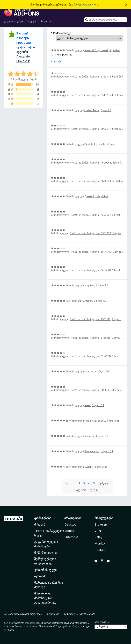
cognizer (89, 285)
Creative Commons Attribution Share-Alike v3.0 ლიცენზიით (38, 626)
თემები (33, 21)
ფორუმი (40, 576)
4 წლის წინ (102, 436)
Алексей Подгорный (96, 50)
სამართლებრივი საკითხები (80, 614)
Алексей (89, 436)
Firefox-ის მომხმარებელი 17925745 (90, 390)
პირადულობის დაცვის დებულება (23, 614)
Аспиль (89, 301)
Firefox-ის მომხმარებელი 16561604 (90, 233)
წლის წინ (115, 50)
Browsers (101, 524)
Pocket (100, 550)
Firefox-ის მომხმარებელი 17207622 (90, 215)
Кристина (90, 371)
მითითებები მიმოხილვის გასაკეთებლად (45, 598)
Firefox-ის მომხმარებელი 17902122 (90, 319)
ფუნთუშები (53, 614)
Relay (98, 537)
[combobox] (106, 20)
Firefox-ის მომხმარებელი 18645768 (90, 252)
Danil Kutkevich (93, 144)
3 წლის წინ (118, 338)
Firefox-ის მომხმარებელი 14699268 (90, 163)
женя (88, 405)
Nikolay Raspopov (95, 421)
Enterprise (71, 537)
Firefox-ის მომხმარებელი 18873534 (90, 181)
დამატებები (43, 518)
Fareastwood (92, 451)
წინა (68, 483)
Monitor (100, 543)
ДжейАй (89, 196)
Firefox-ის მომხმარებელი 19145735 (90, 95)
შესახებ (40, 524)
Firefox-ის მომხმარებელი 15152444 (90, 77)
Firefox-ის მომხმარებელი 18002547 (90, 129)
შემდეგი (104, 483)
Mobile (69, 531)
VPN (98, 531)
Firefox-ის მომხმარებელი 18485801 (90, 270)
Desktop (70, 524)
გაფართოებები (14, 21)
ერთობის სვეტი (45, 570)
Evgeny (89, 467)
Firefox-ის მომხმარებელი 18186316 (90, 338)
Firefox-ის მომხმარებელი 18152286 (90, 356)
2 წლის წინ (102, 196)
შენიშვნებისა (32, 623)
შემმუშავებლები (46, 553)
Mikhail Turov (92, 110)
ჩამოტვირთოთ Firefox (87, 5)
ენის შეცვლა (102, 622)
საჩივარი (56, 62)
